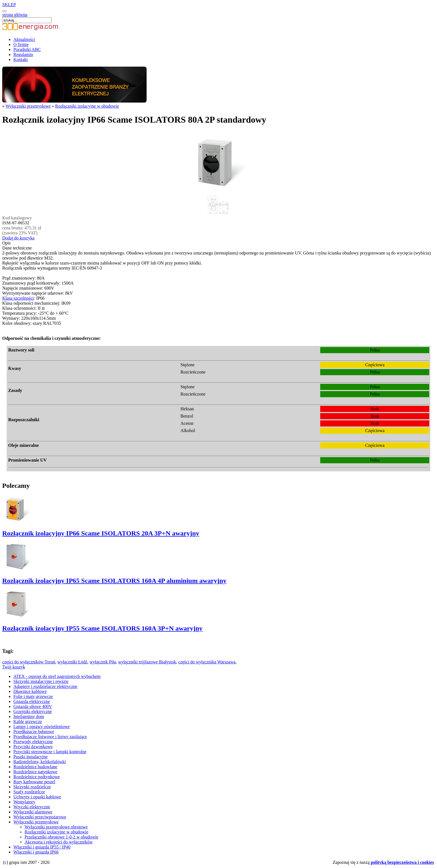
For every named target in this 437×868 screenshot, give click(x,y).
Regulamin (23, 54)
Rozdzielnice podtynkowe (37, 777)
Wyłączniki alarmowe (33, 812)
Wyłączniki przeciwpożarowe (40, 817)
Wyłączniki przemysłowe (28, 106)
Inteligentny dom (29, 717)
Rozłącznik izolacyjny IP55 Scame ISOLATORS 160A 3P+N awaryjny (102, 628)
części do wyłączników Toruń (29, 662)
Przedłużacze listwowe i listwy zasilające (50, 737)
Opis (6, 243)
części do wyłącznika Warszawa (207, 662)
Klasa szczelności (18, 298)
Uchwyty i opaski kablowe (37, 797)
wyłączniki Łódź (72, 662)
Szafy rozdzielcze (29, 792)
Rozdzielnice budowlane (35, 767)
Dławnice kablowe (30, 691)
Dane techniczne (17, 248)
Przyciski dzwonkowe (33, 747)
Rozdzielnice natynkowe (35, 772)
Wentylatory (24, 802)
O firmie (21, 44)
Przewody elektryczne (33, 742)
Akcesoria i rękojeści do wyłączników (59, 842)
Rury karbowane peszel (34, 782)
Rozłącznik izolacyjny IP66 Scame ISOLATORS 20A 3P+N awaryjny (101, 533)
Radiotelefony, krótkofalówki (40, 762)
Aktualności (24, 39)
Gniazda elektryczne (32, 701)
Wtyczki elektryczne (32, 807)
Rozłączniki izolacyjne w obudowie (87, 106)
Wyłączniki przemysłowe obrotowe (56, 827)
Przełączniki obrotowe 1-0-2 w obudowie (61, 837)
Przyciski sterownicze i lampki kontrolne (50, 752)
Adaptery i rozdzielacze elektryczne (45, 686)
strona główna (15, 15)
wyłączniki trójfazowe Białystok (147, 662)
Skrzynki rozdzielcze (32, 787)
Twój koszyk (14, 667)
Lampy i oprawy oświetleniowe (42, 727)
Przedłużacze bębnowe (34, 732)
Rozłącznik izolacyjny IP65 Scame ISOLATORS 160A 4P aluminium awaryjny (114, 581)
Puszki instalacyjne (31, 757)
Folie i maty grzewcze (33, 696)
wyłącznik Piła (103, 662)
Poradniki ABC (27, 49)
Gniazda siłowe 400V (33, 706)
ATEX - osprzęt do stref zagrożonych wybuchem (57, 676)
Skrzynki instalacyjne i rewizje (41, 681)
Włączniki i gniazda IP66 (36, 852)
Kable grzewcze (28, 722)
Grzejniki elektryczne (33, 711)
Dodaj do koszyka (18, 238)
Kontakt (21, 60)
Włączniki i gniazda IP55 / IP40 (42, 847)
